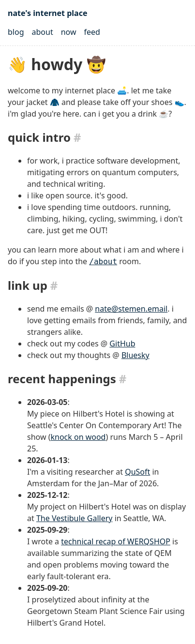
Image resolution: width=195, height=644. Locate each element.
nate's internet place (47, 13)
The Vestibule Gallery (75, 518)
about (43, 32)
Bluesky (135, 355)
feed (92, 32)
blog (16, 32)
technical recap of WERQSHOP (116, 541)
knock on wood (78, 437)
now (69, 32)
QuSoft (137, 472)
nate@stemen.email (131, 309)
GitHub (122, 344)
